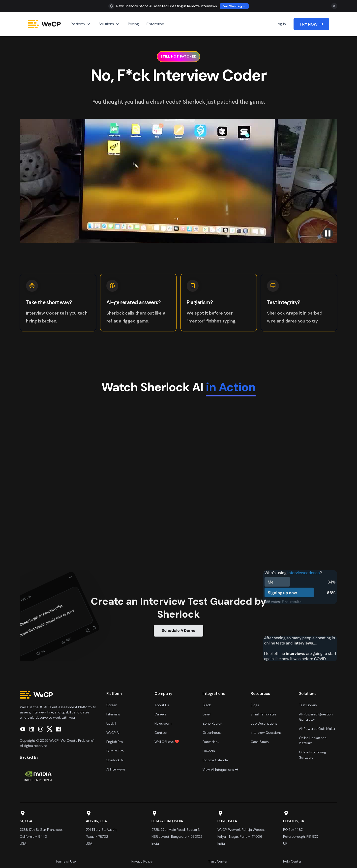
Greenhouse (212, 733)
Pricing (133, 24)
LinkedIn (209, 751)
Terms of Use (66, 861)
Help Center (292, 861)
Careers (161, 714)
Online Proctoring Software (312, 755)
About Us (162, 705)
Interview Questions (266, 733)
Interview (113, 714)
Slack (207, 705)
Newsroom (163, 723)
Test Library (308, 705)
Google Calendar (216, 760)
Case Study (260, 742)
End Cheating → (234, 6)
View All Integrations (220, 770)
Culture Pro (115, 751)
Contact (161, 733)
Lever (207, 714)
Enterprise (155, 24)
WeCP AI (113, 733)
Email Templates (263, 714)
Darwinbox (211, 742)
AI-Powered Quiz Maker (317, 729)
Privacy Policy (142, 861)
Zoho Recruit (212, 723)
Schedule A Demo (178, 634)
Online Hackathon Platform (313, 740)
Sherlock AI (115, 760)
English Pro (115, 742)
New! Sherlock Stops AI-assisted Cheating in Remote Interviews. (167, 6)
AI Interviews (116, 769)
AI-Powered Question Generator (316, 717)
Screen (112, 705)
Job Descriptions (264, 723)
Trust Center (218, 861)
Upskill (111, 723)
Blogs (255, 705)
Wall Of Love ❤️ (167, 742)
